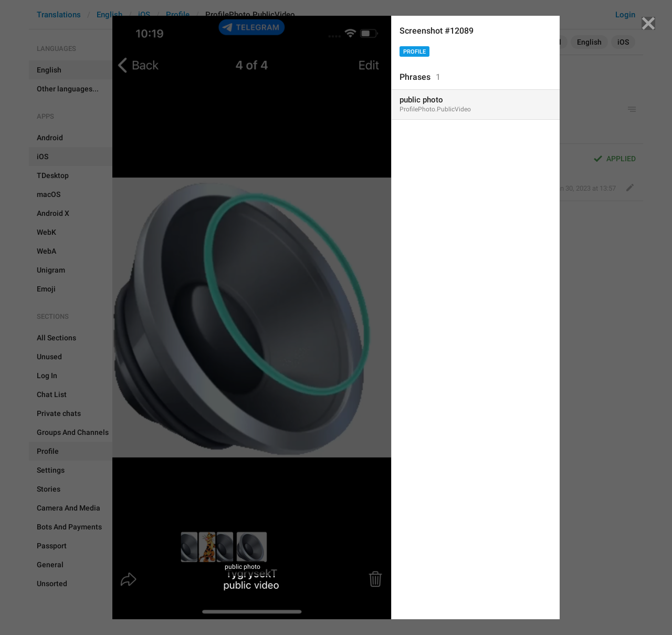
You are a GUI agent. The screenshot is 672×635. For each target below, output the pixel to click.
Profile (414, 52)
